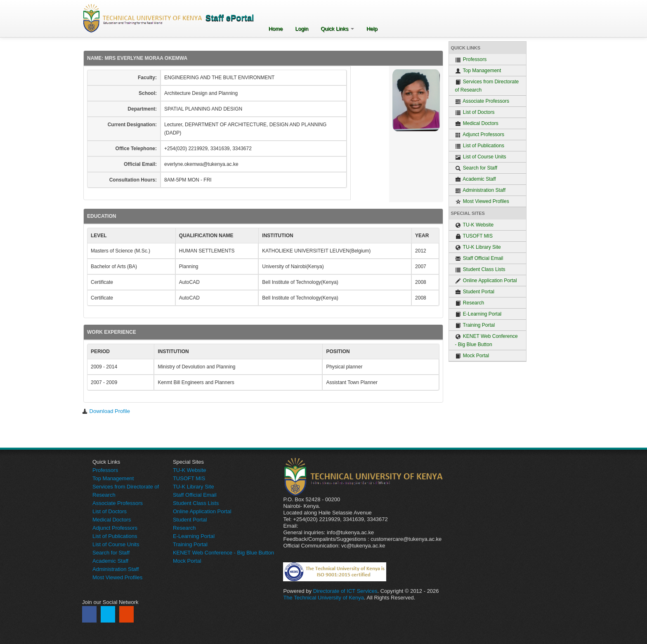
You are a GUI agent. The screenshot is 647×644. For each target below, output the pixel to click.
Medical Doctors (477, 124)
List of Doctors (475, 112)
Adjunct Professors (480, 135)
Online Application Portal (486, 281)
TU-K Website (475, 225)
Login (302, 29)
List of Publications (480, 146)
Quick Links (337, 29)
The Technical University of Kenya (323, 598)
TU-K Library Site (478, 247)
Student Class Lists (480, 270)
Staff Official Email (479, 258)
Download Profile (106, 411)
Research (470, 303)
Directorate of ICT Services (345, 591)
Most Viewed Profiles (482, 202)
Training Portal (475, 325)
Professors (471, 60)
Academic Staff (476, 179)
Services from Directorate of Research (487, 86)
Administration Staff (481, 190)
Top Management (478, 71)
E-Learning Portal (478, 314)
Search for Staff (476, 168)
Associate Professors (482, 101)
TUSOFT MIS (474, 236)
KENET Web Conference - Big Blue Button (486, 340)
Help (372, 29)
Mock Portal (472, 356)
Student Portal (475, 292)
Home (276, 29)
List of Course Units (481, 157)
